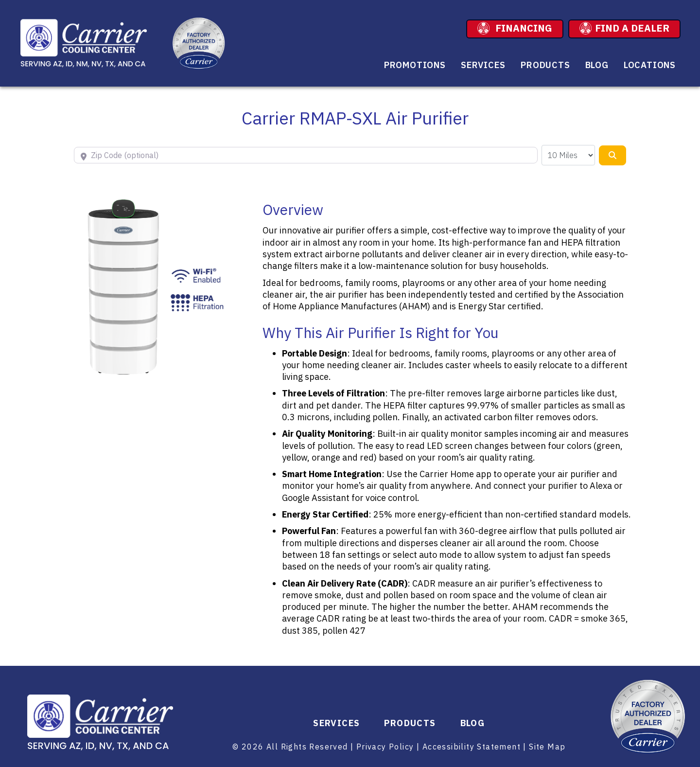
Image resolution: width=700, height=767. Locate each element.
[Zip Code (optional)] (306, 155)
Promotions (415, 65)
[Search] (612, 155)
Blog (597, 65)
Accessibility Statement (472, 747)
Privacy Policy (385, 747)
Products (545, 65)
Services (483, 65)
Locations (650, 65)
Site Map (547, 747)
